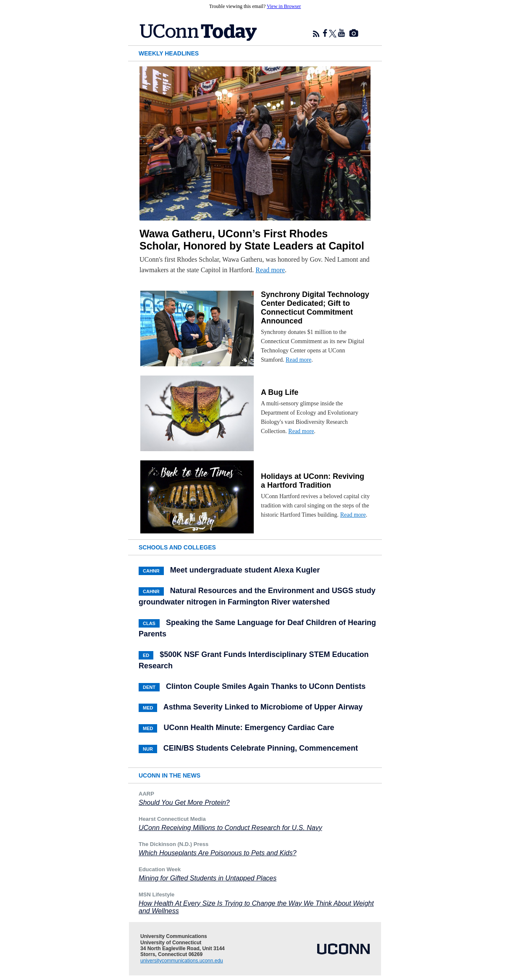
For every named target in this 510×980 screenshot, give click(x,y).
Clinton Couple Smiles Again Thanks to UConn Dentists (266, 686)
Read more (270, 270)
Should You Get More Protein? (184, 803)
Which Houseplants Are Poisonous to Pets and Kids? (218, 853)
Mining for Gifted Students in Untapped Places (208, 878)
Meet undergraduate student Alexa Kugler (245, 570)
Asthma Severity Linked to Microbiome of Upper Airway (263, 707)
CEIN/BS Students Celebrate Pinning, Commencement (261, 748)
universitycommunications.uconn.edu (182, 961)
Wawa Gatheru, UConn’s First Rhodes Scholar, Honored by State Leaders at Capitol (252, 240)
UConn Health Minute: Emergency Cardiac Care (249, 728)
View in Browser (284, 6)
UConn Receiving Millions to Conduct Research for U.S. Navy (230, 828)
